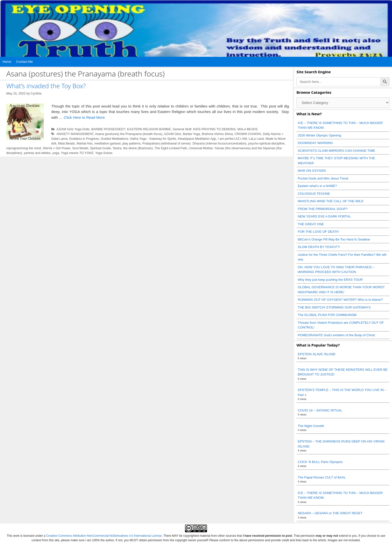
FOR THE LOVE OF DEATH (318, 232)
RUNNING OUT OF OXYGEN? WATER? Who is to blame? (340, 300)
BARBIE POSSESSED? (108, 129)
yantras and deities (37, 153)
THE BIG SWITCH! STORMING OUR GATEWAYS (334, 307)
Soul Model (80, 148)
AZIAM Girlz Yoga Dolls (73, 129)
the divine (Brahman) (138, 148)
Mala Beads (66, 143)
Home (7, 62)
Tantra (117, 148)
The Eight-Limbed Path (171, 148)
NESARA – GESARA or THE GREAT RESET (330, 513)
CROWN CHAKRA (248, 134)
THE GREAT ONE (311, 224)
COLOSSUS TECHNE (314, 194)
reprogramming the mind (24, 148)
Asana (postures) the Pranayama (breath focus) (129, 134)
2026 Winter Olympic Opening (319, 135)
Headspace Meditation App (197, 139)
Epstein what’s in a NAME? (317, 186)
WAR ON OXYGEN (312, 171)
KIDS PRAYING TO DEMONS (214, 129)
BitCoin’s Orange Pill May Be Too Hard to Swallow (334, 239)
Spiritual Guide (100, 148)
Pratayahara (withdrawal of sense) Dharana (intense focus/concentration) (194, 143)
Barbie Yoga (191, 134)
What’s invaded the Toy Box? (46, 86)
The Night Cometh (311, 426)
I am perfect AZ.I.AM (232, 139)
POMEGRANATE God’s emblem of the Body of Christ (336, 335)
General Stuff (182, 129)
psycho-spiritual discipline (266, 143)
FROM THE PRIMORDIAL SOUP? (323, 209)
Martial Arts (84, 143)
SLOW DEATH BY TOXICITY (319, 247)
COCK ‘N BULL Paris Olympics (320, 462)
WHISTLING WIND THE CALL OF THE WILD (331, 201)
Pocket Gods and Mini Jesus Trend (323, 178)
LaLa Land (256, 139)
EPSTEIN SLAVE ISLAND (317, 354)
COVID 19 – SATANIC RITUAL (320, 410)
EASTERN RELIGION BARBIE (149, 129)
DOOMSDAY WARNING (315, 143)
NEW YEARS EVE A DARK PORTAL (324, 216)
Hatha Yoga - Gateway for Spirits (153, 139)
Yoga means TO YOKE (77, 153)
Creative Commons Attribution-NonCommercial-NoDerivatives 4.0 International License (104, 536)
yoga (56, 153)
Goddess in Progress (84, 139)
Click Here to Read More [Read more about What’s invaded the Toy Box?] (84, 117)
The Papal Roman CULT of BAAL (322, 477)
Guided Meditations (114, 139)
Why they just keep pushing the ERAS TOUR (330, 280)
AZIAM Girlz (173, 134)
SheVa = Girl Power (57, 148)
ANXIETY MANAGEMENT (75, 134)
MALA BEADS (248, 129)
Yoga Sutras (104, 153)
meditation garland (107, 143)
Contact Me (24, 62)
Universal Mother (201, 148)
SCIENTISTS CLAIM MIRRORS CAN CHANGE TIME (336, 151)
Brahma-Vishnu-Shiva (217, 134)
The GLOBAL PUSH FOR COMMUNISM (327, 315)
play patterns (131, 143)
